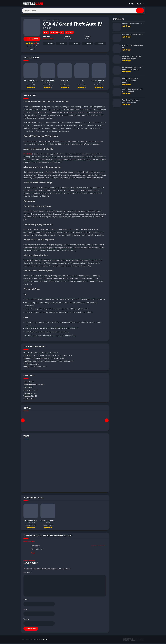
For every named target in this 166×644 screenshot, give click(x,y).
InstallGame (45, 640)
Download (31, 40)
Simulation (69, 33)
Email (26, 610)
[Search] (83, 11)
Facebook (48, 45)
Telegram (87, 45)
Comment (27, 573)
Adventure (54, 33)
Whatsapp (100, 45)
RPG (62, 33)
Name (26, 600)
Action (57, 21)
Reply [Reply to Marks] (33, 554)
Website (26, 620)
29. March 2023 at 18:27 (99, 546)
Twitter (61, 45)
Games (139, 3)
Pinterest (74, 45)
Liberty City (28, 155)
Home (131, 3)
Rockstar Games (48, 39)
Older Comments (29, 542)
